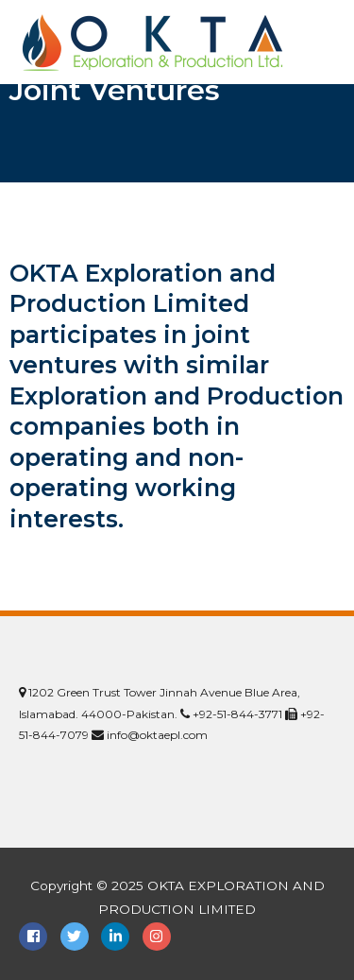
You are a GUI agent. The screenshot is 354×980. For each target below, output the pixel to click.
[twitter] (79, 937)
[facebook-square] (38, 937)
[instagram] (159, 937)
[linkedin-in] (120, 937)
